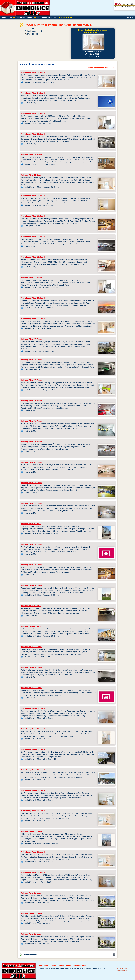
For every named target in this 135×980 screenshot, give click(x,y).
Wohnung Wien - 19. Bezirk (31, 380)
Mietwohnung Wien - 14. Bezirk (33, 93)
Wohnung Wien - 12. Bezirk (31, 154)
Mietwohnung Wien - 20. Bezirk (33, 196)
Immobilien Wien (31, 954)
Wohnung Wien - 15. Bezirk (31, 360)
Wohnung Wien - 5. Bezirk (31, 606)
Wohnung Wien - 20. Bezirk (31, 462)
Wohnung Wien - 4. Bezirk (31, 524)
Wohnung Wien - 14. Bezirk (31, 421)
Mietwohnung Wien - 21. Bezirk (33, 216)
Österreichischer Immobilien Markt (84, 968)
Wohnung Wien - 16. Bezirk (31, 401)
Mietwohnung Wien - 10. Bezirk (33, 114)
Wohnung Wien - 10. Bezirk (31, 278)
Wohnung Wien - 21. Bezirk (31, 175)
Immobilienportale (122, 971)
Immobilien (44, 965)
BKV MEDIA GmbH (122, 969)
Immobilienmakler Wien (76, 965)
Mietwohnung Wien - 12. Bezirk (33, 73)
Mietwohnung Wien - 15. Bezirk (33, 134)
